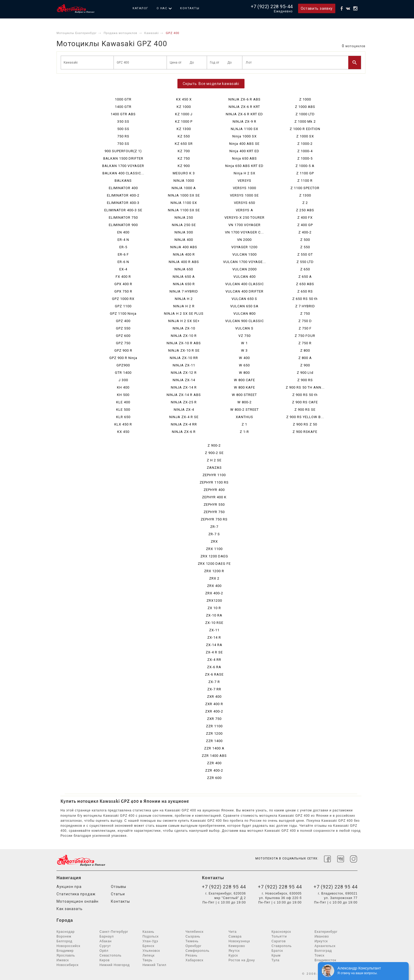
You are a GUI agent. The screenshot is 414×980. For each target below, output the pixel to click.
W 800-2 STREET (244, 410)
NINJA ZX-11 (184, 365)
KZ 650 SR (184, 144)
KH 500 (123, 395)
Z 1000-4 (305, 151)
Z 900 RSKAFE (305, 432)
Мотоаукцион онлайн (77, 901)
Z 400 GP (305, 225)
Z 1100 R (305, 181)
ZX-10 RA (214, 615)
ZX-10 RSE (214, 623)
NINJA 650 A (184, 277)
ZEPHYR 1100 (214, 475)
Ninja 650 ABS (244, 158)
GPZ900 (123, 365)
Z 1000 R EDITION (305, 129)
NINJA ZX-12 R (184, 373)
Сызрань (193, 936)
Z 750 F (305, 328)
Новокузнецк (239, 941)
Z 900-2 (214, 445)
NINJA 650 (184, 269)
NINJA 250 (184, 217)
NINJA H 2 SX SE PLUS (184, 314)
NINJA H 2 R (184, 306)
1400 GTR (123, 107)
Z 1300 (305, 195)
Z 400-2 (305, 232)
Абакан (106, 941)
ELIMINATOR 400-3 (123, 203)
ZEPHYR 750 (214, 512)
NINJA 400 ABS (184, 247)
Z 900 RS (305, 380)
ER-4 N (123, 240)
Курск (233, 955)
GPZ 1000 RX (123, 299)
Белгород (64, 941)
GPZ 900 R (123, 350)
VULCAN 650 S (244, 299)
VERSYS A (244, 210)
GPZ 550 (123, 328)
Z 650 (305, 269)
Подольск (151, 936)
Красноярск (281, 932)
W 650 (244, 365)
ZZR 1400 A (214, 748)
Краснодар (66, 932)
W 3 (244, 350)
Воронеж (64, 936)
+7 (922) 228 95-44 (272, 6)
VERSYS (244, 181)
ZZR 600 (214, 778)
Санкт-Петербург (114, 932)
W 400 (244, 358)
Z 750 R (305, 343)
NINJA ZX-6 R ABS (244, 99)
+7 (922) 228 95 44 (224, 887)
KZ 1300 (184, 129)
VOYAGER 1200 (244, 247)
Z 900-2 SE (214, 453)
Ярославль (66, 955)
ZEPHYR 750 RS (214, 519)
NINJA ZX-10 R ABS (184, 343)
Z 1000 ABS (305, 107)
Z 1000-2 (305, 144)
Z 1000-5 (305, 158)
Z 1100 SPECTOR (305, 188)
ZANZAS (214, 468)
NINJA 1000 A (184, 188)
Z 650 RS (305, 291)
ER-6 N (123, 262)
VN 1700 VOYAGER (244, 225)
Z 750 (305, 314)
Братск (277, 951)
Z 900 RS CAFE (305, 402)
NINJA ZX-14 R (184, 387)
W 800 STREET (244, 395)
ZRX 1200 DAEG (214, 556)
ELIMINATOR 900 (123, 225)
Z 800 (305, 350)
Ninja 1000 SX (244, 136)
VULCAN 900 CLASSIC (244, 321)
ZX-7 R (214, 682)
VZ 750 (244, 336)
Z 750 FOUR (305, 336)
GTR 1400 (123, 373)
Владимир (65, 951)
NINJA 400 (184, 240)
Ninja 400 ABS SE (244, 144)
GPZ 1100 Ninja (123, 314)
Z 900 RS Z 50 (305, 424)
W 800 (244, 373)
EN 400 (123, 232)
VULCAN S (244, 328)
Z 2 (305, 203)
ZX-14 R (214, 637)
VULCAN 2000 (244, 269)
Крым (276, 955)
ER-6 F (123, 254)
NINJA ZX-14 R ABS (184, 395)
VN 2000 (244, 240)
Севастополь (110, 955)
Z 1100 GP (305, 173)
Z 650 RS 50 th (305, 299)
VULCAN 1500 (244, 254)
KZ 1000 (184, 107)
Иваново (322, 936)
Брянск (149, 946)
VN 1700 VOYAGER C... (244, 232)
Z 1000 (305, 99)
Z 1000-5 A (305, 166)
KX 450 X (184, 99)
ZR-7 (214, 527)
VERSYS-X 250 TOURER (244, 217)
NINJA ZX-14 (184, 380)
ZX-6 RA (214, 667)
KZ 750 (184, 158)
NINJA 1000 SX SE (184, 195)
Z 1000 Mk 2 (305, 121)
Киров (105, 960)
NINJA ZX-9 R (244, 121)
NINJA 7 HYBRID (184, 291)
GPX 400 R (123, 284)
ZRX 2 (214, 578)
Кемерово (237, 946)
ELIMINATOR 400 (123, 188)
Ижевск (63, 960)
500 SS (123, 129)
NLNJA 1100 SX (244, 129)
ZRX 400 (214, 586)
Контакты (190, 8)
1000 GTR (123, 99)
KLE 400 (123, 402)
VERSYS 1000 (244, 188)
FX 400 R (123, 277)
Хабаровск (195, 960)
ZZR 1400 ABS (214, 756)
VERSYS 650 (244, 203)
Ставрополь (282, 946)
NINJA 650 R (184, 284)
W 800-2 (244, 402)
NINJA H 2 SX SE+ (184, 321)
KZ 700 (184, 151)
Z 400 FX (305, 217)
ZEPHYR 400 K (214, 497)
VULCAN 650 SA (244, 306)
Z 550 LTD (305, 262)
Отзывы (119, 887)
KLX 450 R (123, 424)
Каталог (140, 8)
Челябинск (195, 932)
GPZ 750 (123, 343)
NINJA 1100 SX (184, 203)
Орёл (104, 951)
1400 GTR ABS (123, 114)
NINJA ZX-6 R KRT (244, 107)
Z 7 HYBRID (305, 306)
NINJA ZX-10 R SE (184, 350)
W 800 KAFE (244, 387)
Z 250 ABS (305, 210)
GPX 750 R (123, 291)
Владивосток (325, 960)
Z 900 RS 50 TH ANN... (305, 387)
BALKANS (123, 181)
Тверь (148, 960)
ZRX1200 (214, 601)
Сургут (105, 946)
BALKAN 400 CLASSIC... (123, 173)
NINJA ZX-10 (184, 328)
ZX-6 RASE (214, 674)
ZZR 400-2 (214, 770)
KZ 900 (184, 166)
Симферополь (198, 951)
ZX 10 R (214, 608)
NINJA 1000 (184, 181)
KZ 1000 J (184, 114)
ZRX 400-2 (214, 593)
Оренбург (194, 946)
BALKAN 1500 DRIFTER (123, 158)
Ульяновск (151, 951)
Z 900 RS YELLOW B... (305, 417)
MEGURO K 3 (184, 173)
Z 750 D (305, 321)
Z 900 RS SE (305, 410)
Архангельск (325, 946)
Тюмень (192, 941)
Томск (319, 955)
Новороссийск (68, 946)
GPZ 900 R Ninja (123, 358)
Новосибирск (67, 965)
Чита (232, 932)
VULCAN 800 (244, 314)
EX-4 (123, 269)
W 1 (244, 343)
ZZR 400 (214, 763)
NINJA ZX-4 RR (184, 424)
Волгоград (323, 951)
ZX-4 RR (214, 660)
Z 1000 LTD (305, 114)
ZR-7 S (214, 534)
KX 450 (123, 432)
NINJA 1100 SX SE (184, 210)
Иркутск (321, 941)
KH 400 (123, 387)
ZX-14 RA (214, 645)
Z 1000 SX (305, 136)
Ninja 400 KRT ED (244, 151)
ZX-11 (214, 630)
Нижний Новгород (115, 965)
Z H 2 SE (214, 460)
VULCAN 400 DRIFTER (244, 291)
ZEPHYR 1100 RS (214, 482)
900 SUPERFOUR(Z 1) (123, 151)
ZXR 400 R (214, 704)
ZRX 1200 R (214, 571)
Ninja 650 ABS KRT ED (244, 166)
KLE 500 (123, 410)
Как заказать (70, 909)
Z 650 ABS (305, 284)
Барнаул (107, 936)
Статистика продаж (76, 894)
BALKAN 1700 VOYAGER (123, 166)
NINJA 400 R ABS (184, 262)
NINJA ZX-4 (184, 410)
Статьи (118, 894)
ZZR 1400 (214, 741)
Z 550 (305, 247)
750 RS (123, 136)
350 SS (123, 121)
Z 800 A (305, 358)
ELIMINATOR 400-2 (123, 195)
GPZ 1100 (123, 306)
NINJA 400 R (184, 254)
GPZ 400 (123, 321)
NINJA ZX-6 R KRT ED (244, 114)
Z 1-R (244, 432)
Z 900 (305, 365)
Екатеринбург (326, 932)
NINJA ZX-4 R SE (184, 417)
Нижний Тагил (154, 965)
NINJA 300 (184, 232)
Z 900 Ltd (305, 373)
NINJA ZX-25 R (184, 402)
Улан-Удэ (150, 941)
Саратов (279, 941)
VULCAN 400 (244, 277)
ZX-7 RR (214, 689)
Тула (275, 960)
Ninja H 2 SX (244, 173)
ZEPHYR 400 (214, 490)
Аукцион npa (69, 887)
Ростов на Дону (242, 960)
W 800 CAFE (244, 380)
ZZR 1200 (214, 733)
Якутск (234, 951)
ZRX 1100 (214, 549)
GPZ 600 (123, 336)
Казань (149, 932)
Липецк (149, 955)
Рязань (192, 955)
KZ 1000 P (184, 121)
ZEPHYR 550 (214, 505)
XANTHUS (244, 417)
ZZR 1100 (214, 726)
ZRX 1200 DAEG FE (214, 564)
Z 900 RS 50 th (305, 395)
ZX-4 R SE (214, 652)
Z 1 (244, 424)
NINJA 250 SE (184, 225)
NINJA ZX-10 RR (184, 358)
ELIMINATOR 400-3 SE (123, 210)
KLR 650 (123, 417)
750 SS (123, 144)
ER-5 (123, 247)
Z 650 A (305, 277)
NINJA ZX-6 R (184, 432)
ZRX (214, 541)
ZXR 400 (214, 697)
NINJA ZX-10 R (184, 336)
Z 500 (305, 240)
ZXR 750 (214, 719)
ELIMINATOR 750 (123, 217)
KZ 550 (184, 136)
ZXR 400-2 (214, 711)
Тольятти (279, 936)
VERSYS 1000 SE (244, 195)
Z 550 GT (305, 254)
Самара (235, 936)
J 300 (123, 380)
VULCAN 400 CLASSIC (244, 284)
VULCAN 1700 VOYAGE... (244, 262)
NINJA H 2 (184, 299)
